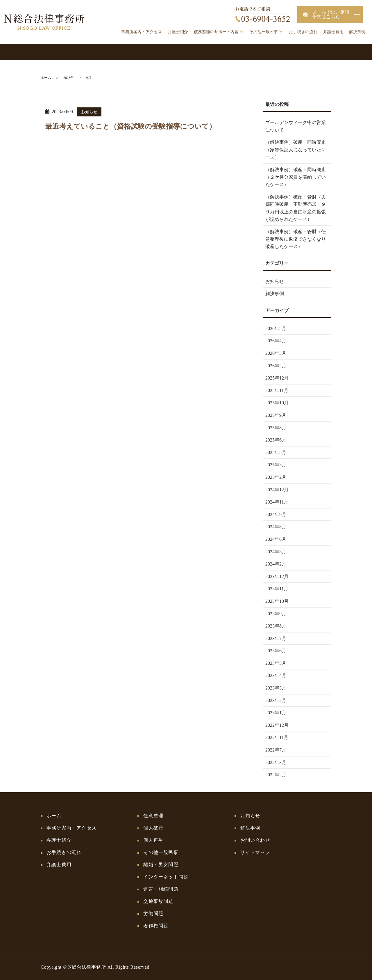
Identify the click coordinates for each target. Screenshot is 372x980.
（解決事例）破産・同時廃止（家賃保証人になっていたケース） (296, 150)
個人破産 (153, 828)
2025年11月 (277, 390)
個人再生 (153, 840)
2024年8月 (276, 527)
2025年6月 (276, 440)
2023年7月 (276, 638)
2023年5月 (276, 663)
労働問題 (153, 913)
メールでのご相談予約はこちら (331, 14)
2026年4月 (276, 341)
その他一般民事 (264, 32)
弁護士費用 (333, 32)
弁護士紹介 (178, 32)
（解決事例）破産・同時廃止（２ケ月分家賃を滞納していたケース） (296, 177)
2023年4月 (276, 675)
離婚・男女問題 (161, 865)
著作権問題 (156, 926)
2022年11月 (277, 737)
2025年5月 (276, 452)
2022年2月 (276, 775)
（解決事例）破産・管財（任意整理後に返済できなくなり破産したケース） (296, 239)
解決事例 (357, 32)
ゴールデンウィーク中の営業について (296, 126)
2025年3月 (276, 465)
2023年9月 (276, 614)
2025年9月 (276, 415)
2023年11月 (277, 589)
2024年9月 (276, 514)
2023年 (69, 78)
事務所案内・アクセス (142, 32)
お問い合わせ (255, 840)
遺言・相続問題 (161, 889)
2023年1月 (276, 713)
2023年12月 (277, 576)
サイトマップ (255, 852)
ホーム (46, 78)
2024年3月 (276, 552)
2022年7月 (276, 750)
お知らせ (89, 112)
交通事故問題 (158, 901)
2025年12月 (277, 378)
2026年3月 (276, 353)
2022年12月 (277, 725)
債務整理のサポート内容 (216, 32)
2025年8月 (276, 428)
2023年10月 (277, 601)
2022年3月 (276, 762)
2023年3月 (276, 688)
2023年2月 (276, 700)
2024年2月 (276, 564)
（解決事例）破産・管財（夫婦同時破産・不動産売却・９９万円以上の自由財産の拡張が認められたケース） (296, 208)
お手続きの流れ (303, 32)
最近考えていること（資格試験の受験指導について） (131, 126)
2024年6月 (276, 539)
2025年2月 (276, 477)
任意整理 (153, 816)
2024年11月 (277, 502)
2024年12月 (277, 490)
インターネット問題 (166, 877)
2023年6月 (276, 651)
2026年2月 (276, 366)
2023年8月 (276, 626)
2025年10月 (277, 403)
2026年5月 (276, 328)
